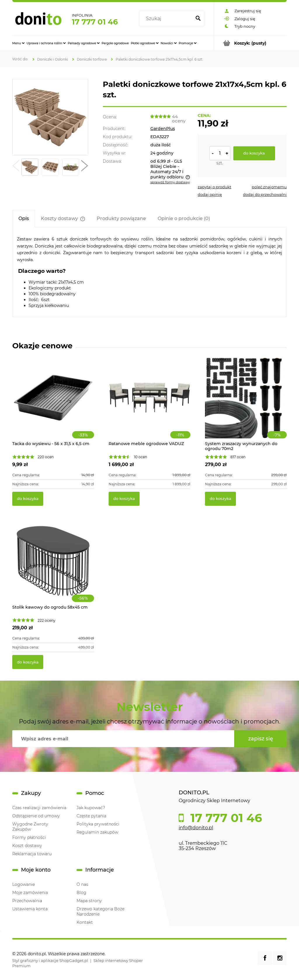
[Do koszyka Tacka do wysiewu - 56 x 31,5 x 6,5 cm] (28, 499)
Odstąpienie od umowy (36, 816)
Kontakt (85, 922)
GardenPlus (163, 129)
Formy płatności (29, 837)
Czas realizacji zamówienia (39, 808)
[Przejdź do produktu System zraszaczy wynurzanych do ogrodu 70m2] (246, 404)
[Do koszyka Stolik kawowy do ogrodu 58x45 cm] (28, 662)
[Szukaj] (198, 19)
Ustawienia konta (30, 909)
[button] (16, 167)
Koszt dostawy (27, 846)
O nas (82, 884)
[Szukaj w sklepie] (166, 19)
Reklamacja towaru (32, 854)
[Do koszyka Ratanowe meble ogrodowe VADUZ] (124, 499)
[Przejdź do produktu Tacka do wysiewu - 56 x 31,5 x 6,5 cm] (53, 404)
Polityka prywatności (98, 824)
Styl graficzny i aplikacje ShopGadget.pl (50, 960)
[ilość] (220, 153)
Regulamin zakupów (97, 832)
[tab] (24, 218)
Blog (81, 893)
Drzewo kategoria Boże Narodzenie (100, 911)
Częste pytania (91, 816)
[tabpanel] (149, 272)
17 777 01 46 (95, 22)
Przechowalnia (27, 901)
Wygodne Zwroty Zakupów (30, 827)
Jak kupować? (91, 808)
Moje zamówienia (30, 893)
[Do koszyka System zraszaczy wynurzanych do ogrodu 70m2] (220, 499)
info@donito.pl (196, 828)
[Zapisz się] (260, 739)
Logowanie (24, 884)
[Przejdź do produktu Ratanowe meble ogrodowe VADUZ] (149, 404)
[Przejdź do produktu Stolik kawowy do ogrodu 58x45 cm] (53, 568)
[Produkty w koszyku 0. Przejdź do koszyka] (250, 43)
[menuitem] (18, 43)
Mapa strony (89, 901)
